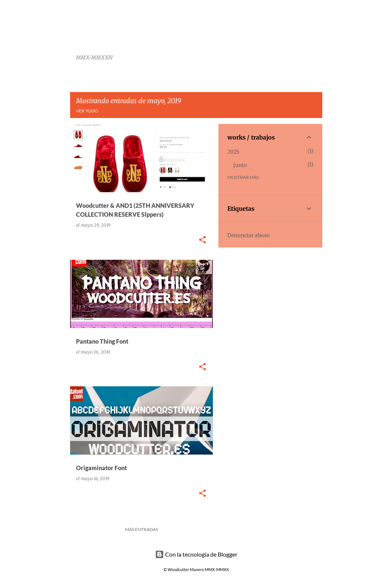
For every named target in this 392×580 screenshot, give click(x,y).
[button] (202, 240)
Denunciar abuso (248, 235)
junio (240, 165)
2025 (233, 152)
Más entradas (141, 529)
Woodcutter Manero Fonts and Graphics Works (167, 31)
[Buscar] (318, 24)
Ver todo (87, 111)
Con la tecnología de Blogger (196, 554)
